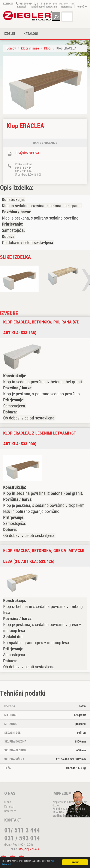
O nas (8, 802)
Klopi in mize (30, 48)
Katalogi (22, 7)
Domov (11, 48)
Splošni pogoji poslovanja (44, 7)
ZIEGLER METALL (28, 16)
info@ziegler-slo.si (28, 152)
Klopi (48, 48)
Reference (67, 7)
